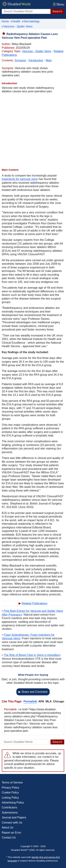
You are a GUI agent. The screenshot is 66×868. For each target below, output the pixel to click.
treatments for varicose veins (20, 179)
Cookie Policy (10, 793)
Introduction (36, 60)
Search (57, 11)
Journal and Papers (14, 817)
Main (49, 60)
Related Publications (34, 603)
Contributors (9, 807)
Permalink (30, 701)
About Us (8, 827)
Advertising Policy (13, 803)
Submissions (10, 813)
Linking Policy (10, 798)
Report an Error (11, 833)
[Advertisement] (33, 131)
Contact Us (9, 838)
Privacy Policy (11, 788)
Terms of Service (12, 782)
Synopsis (20, 60)
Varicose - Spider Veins (37, 51)
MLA (49, 701)
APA (41, 701)
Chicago (59, 701)
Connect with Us (12, 823)
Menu (58, 4)
